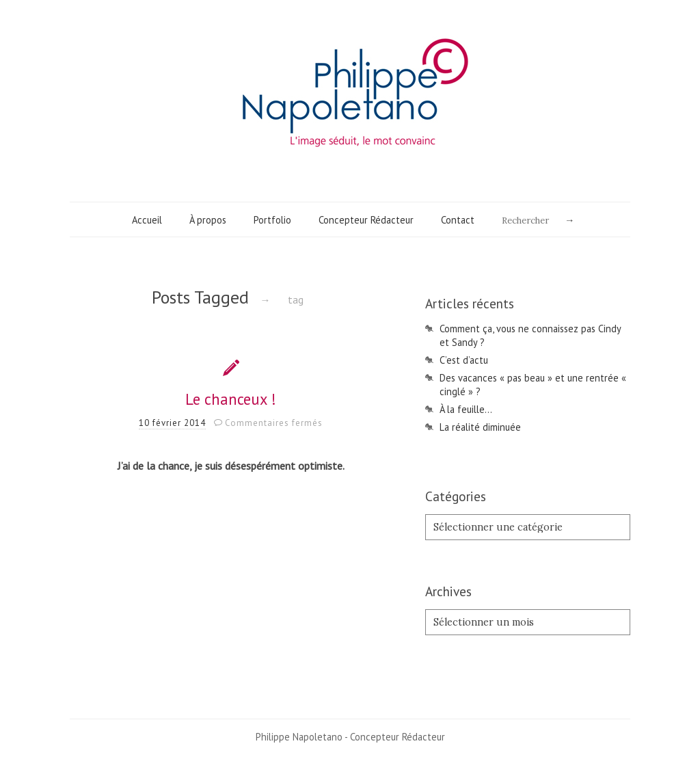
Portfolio (272, 220)
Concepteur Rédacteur (366, 220)
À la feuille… (466, 409)
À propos (208, 220)
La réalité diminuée (480, 427)
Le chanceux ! (231, 399)
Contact (458, 220)
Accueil (147, 220)
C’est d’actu (464, 360)
